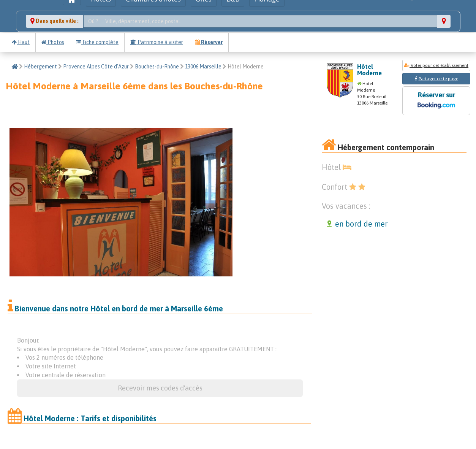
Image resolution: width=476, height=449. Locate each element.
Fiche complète (97, 42)
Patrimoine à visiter (157, 42)
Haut (21, 42)
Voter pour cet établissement (436, 65)
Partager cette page (438, 79)
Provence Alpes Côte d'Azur (96, 67)
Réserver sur (436, 101)
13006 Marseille (203, 67)
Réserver (209, 42)
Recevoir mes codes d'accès (160, 388)
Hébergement (40, 67)
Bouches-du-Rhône (157, 67)
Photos (53, 42)
